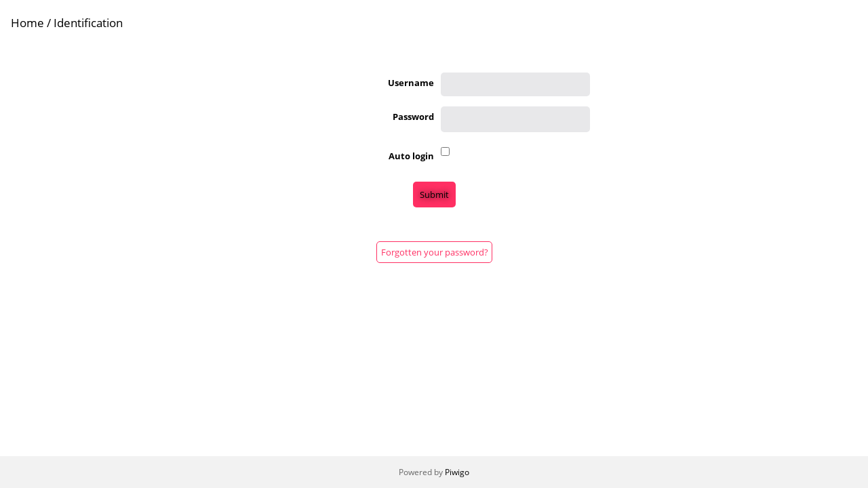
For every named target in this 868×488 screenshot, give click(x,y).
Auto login (411, 156)
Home (27, 23)
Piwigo (457, 472)
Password (413, 117)
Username (411, 83)
